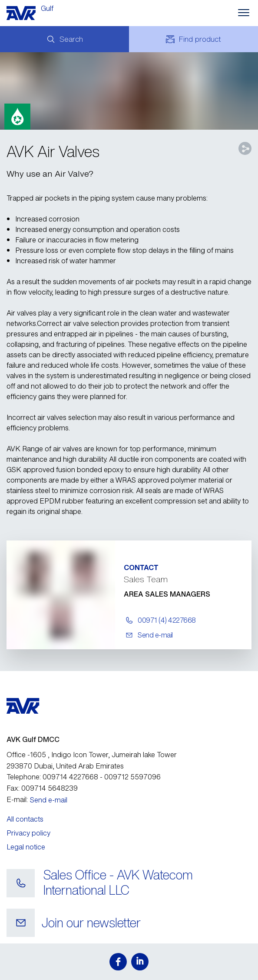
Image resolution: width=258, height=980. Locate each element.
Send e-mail (49, 800)
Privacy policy (28, 833)
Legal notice (26, 847)
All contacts (25, 819)
